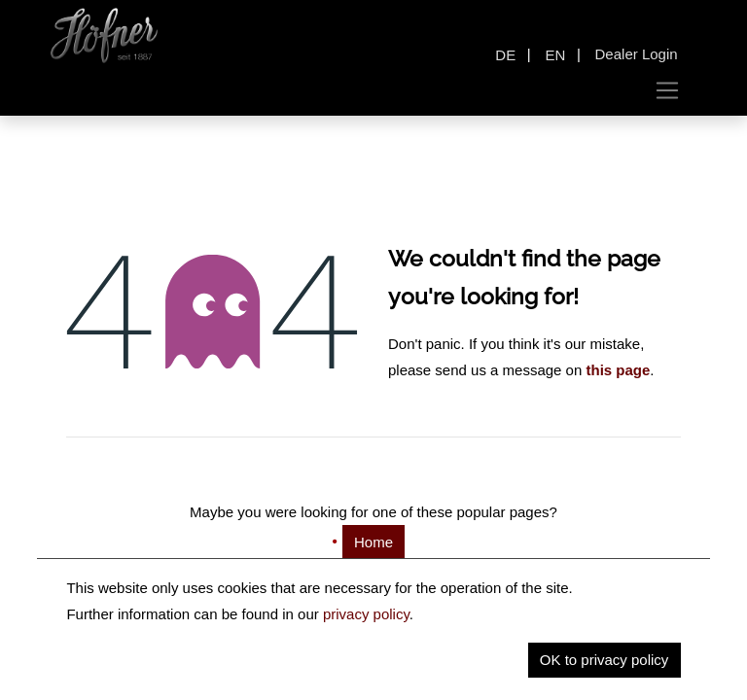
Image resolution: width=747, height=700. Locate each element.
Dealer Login (637, 54)
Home (373, 542)
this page (618, 370)
